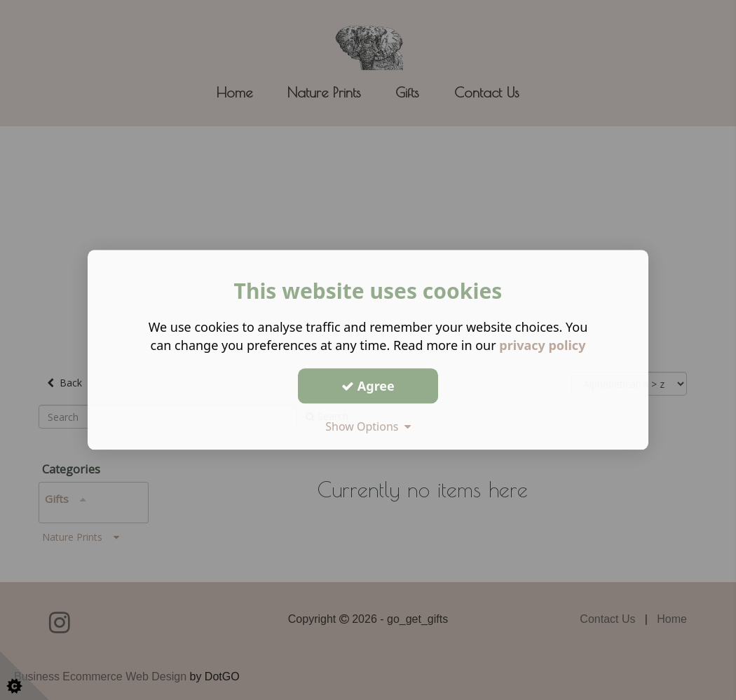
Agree (368, 386)
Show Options (368, 426)
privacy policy (542, 345)
